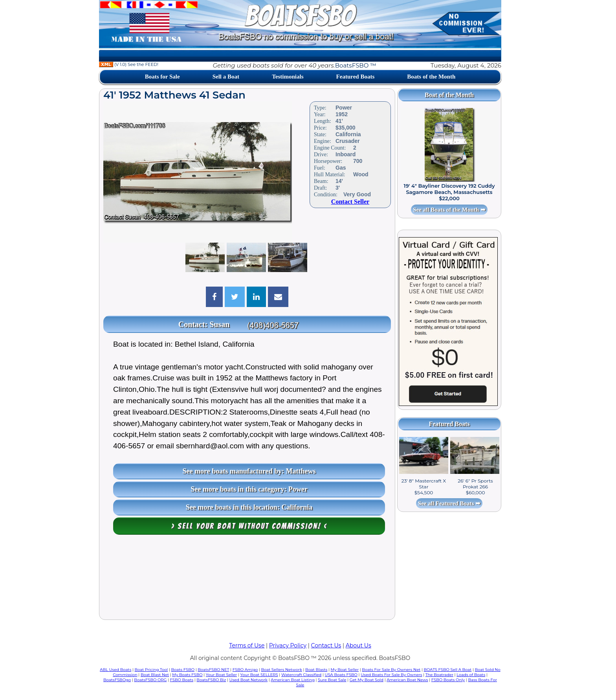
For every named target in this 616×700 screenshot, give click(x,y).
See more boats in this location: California (249, 507)
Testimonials (288, 77)
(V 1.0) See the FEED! (129, 64)
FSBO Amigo (245, 670)
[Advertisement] (247, 579)
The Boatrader (439, 675)
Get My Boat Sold (367, 680)
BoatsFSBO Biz (211, 680)
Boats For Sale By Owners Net (391, 670)
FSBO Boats (182, 680)
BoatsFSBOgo (117, 680)
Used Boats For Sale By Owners (391, 675)
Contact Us (326, 645)
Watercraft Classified (301, 675)
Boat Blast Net (155, 675)
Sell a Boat (226, 77)
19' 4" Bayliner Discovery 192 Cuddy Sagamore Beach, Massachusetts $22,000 (449, 192)
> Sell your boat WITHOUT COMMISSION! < (249, 526)
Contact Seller (350, 202)
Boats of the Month (431, 77)
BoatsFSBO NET (213, 670)
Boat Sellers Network (281, 670)
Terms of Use (247, 645)
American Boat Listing (293, 680)
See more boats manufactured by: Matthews (249, 471)
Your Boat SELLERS (259, 675)
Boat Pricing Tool (151, 670)
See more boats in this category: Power (249, 489)
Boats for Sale (162, 77)
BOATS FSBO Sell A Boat (448, 670)
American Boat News (407, 680)
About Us (358, 645)
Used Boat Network (249, 680)
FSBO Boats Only (448, 680)
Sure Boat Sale (332, 680)
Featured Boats (356, 77)
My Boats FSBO (187, 675)
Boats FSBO (183, 670)
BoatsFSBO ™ (356, 65)
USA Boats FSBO (341, 675)
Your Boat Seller (221, 675)
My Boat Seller (345, 670)
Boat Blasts (316, 670)
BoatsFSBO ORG (150, 680)
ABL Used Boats (115, 670)
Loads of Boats (471, 675)
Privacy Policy (288, 645)
